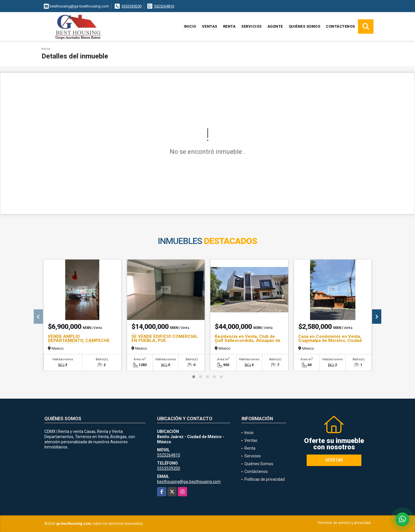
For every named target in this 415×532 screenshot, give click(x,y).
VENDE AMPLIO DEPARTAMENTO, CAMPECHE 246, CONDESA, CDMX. (79, 340)
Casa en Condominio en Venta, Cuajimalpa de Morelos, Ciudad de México (330, 340)
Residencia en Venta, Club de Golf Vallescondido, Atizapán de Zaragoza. (248, 340)
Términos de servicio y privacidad (344, 523)
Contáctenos (341, 26)
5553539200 (131, 6)
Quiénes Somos (305, 26)
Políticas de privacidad (265, 479)
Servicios (251, 26)
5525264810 (164, 6)
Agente (275, 26)
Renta (229, 26)
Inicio (190, 26)
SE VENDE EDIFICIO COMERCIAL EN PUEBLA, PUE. (165, 338)
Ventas (210, 26)
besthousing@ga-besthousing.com (189, 482)
